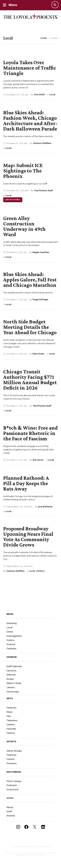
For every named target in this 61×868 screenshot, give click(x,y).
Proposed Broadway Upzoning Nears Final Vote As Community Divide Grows (28, 537)
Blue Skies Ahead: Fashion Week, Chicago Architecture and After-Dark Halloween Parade (30, 121)
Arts (10, 698)
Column (11, 724)
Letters (11, 687)
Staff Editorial (14, 666)
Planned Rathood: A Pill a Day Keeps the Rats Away (26, 483)
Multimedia (14, 772)
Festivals (11, 729)
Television (12, 720)
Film (9, 716)
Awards (11, 816)
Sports (11, 741)
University (12, 623)
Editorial (11, 675)
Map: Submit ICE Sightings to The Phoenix (23, 171)
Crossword (12, 789)
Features (11, 648)
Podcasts (12, 785)
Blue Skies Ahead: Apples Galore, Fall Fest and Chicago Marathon (30, 280)
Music (10, 712)
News (10, 614)
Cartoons (11, 671)
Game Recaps (14, 751)
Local (9, 627)
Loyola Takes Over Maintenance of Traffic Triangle (30, 68)
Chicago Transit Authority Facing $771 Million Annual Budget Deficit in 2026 (30, 380)
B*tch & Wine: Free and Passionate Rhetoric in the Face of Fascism (30, 433)
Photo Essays (14, 781)
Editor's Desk (14, 683)
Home (44, 38)
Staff (9, 811)
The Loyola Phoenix (19, 846)
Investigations (14, 636)
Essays (10, 679)
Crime (10, 632)
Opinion (12, 657)
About (10, 807)
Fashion (11, 733)
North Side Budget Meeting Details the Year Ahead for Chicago (30, 327)
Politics (10, 640)
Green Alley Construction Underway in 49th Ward (24, 226)
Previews (12, 763)
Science (11, 644)
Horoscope (13, 692)
